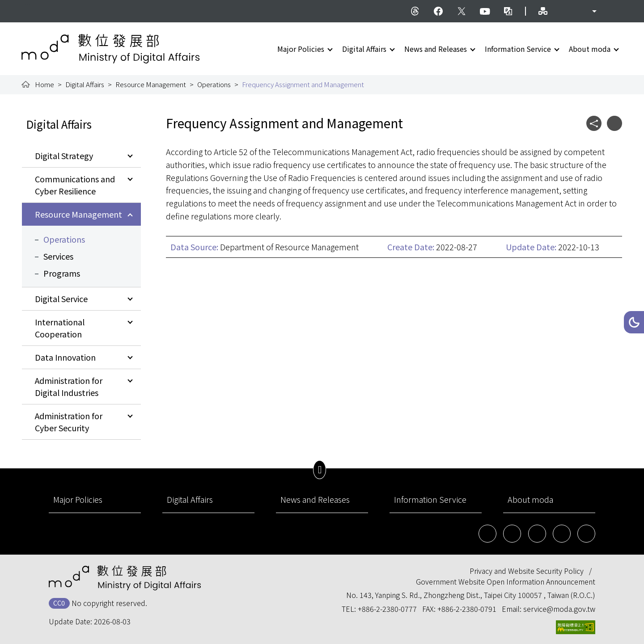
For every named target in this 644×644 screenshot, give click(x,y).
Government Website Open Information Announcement (506, 581)
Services (58, 256)
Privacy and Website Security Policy (527, 571)
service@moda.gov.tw (559, 609)
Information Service (518, 49)
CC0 (59, 603)
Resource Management (151, 84)
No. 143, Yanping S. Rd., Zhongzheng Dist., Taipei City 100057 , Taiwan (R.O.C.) (471, 595)
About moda (590, 49)
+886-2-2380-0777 (387, 609)
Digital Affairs (364, 49)
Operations (214, 84)
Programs (62, 273)
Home (44, 84)
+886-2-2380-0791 (467, 609)
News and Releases (436, 49)
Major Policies (301, 49)
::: (28, 5)
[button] (634, 322)
